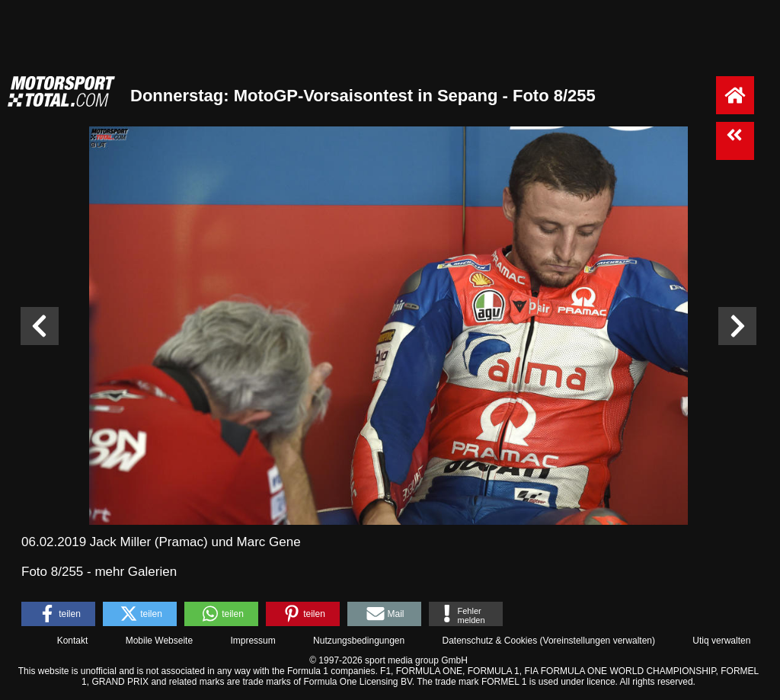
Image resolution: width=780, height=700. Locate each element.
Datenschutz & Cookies (489, 641)
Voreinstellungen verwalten (598, 641)
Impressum (253, 641)
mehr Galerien (136, 572)
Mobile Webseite (160, 641)
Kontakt (73, 641)
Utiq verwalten (721, 641)
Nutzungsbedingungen (359, 641)
